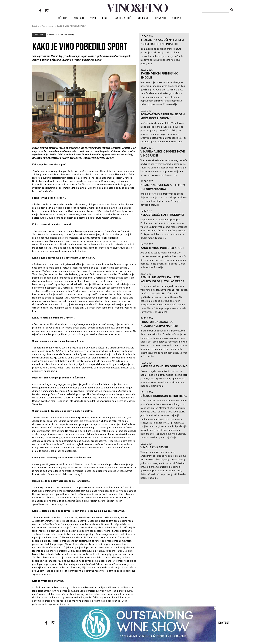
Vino (93, 18)
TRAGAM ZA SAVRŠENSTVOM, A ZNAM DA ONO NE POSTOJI (162, 42)
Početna (62, 18)
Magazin (160, 18)
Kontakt (177, 18)
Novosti (79, 18)
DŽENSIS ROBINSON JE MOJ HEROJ (164, 396)
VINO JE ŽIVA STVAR (154, 447)
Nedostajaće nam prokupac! (162, 215)
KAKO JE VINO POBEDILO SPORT (71, 26)
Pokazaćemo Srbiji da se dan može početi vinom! (163, 116)
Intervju (51, 26)
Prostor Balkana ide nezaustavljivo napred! (159, 324)
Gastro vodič (123, 18)
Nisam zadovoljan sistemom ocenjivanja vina (163, 187)
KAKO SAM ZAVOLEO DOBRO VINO (164, 366)
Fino (105, 18)
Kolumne (143, 18)
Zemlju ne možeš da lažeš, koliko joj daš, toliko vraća (162, 279)
